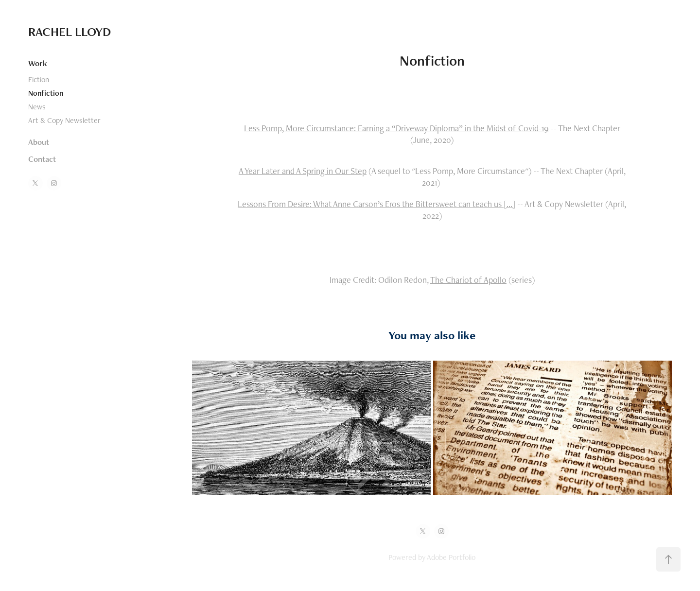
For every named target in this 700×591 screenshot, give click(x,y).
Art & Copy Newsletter (64, 120)
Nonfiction (46, 93)
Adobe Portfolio (451, 557)
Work (38, 63)
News (37, 107)
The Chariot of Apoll (466, 280)
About (39, 142)
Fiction (39, 79)
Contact (42, 159)
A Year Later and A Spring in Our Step (303, 171)
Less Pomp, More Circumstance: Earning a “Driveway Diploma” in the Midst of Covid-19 (396, 128)
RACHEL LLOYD (70, 32)
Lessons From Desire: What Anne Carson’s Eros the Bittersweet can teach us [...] (376, 204)
